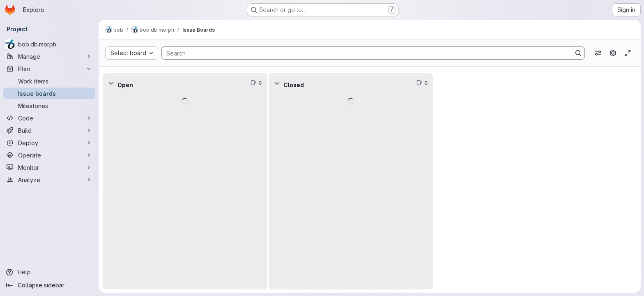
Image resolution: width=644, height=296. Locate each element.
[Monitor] (49, 167)
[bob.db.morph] (49, 44)
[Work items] (49, 81)
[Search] (363, 53)
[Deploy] (49, 143)
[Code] (49, 118)
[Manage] (49, 56)
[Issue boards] (49, 93)
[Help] (49, 272)
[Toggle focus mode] (628, 53)
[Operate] (49, 155)
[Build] (49, 130)
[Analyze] (49, 180)
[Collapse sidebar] (49, 285)
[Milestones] (49, 106)
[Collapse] (111, 83)
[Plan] (49, 69)
